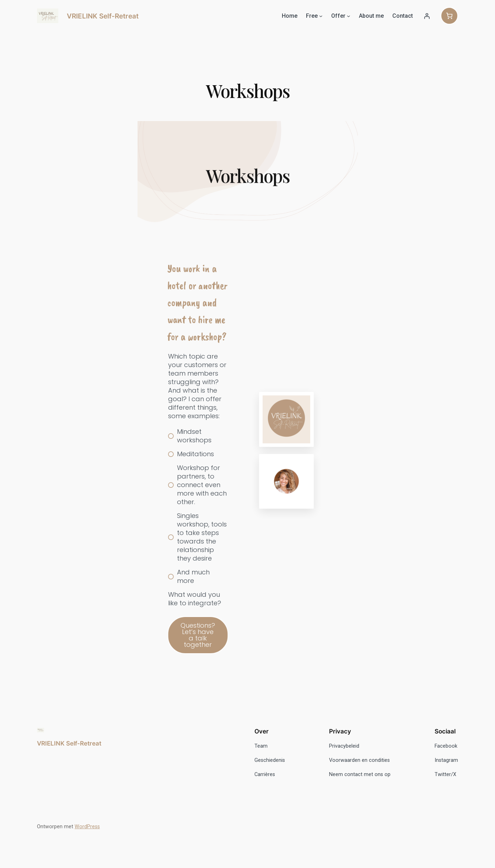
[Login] (427, 16)
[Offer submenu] (349, 16)
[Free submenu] (321, 16)
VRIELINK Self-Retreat (103, 16)
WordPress (87, 827)
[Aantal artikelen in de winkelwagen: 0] (449, 16)
